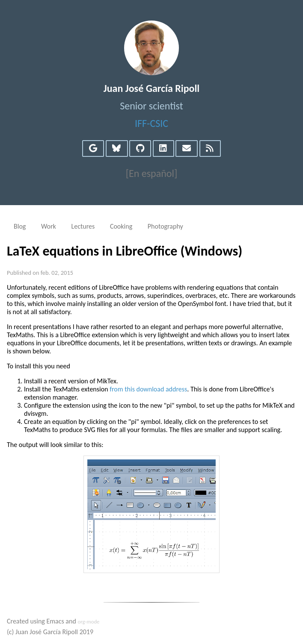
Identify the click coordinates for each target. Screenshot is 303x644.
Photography (165, 226)
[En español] (152, 173)
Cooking (121, 226)
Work (49, 226)
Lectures (83, 226)
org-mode (88, 622)
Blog (20, 226)
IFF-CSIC (151, 123)
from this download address (148, 389)
